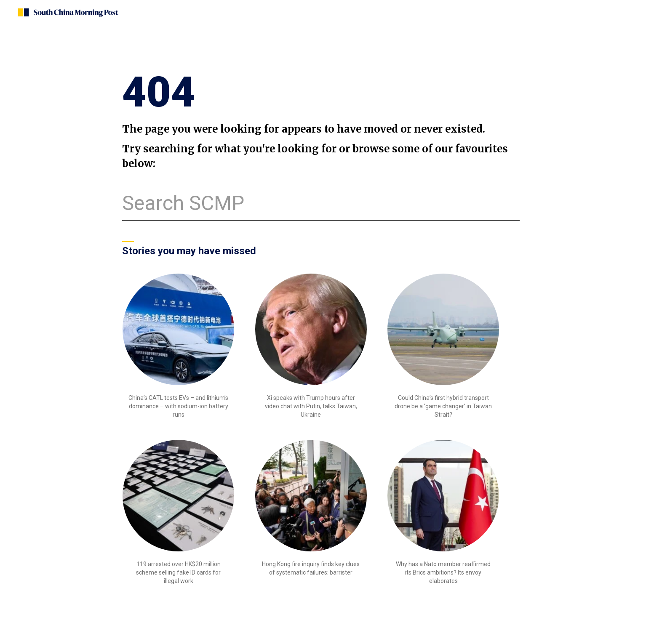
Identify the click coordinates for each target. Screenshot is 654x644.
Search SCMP (183, 203)
